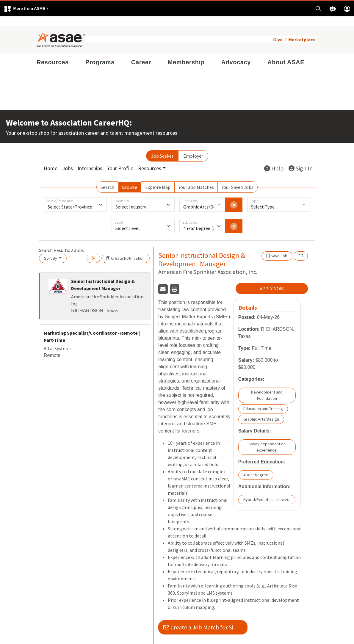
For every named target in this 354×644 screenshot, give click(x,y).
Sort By (51, 248)
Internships (90, 158)
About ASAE (286, 52)
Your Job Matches (196, 177)
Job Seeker (162, 146)
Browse (130, 177)
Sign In (301, 158)
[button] (26, 9)
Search (107, 177)
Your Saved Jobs (238, 177)
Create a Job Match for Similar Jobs (205, 618)
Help (274, 158)
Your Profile (120, 158)
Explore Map (158, 177)
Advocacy (236, 52)
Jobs (68, 158)
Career (141, 52)
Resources (53, 52)
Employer (193, 146)
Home (51, 158)
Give (278, 30)
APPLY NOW (272, 279)
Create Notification (126, 248)
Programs (100, 52)
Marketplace (302, 30)
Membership (186, 52)
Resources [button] (150, 158)
